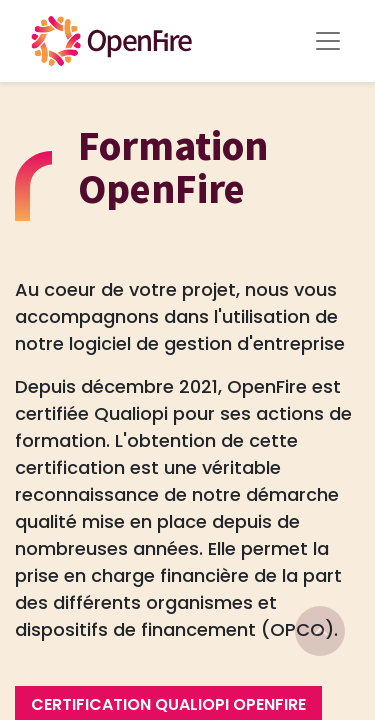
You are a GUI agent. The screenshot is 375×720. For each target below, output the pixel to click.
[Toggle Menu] (328, 41)
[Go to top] (320, 631)
